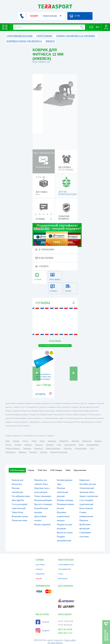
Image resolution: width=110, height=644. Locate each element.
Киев (8, 441)
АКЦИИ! (34, 16)
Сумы (59, 445)
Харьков (16, 441)
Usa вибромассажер (21, 496)
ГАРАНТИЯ (40, 574)
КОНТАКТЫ (63, 579)
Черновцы (27, 448)
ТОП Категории (17, 470)
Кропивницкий (92, 445)
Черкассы (39, 445)
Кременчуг (39, 448)
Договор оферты (55, 643)
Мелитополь (10, 452)
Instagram (42, 631)
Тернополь (68, 448)
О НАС (60, 574)
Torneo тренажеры (43, 496)
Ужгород (44, 452)
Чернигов (28, 445)
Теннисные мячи (19, 520)
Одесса (25, 441)
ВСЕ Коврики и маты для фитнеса (55, 346)
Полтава (18, 445)
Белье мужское (86, 508)
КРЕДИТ (39, 579)
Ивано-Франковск (53, 448)
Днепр (34, 441)
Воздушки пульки (20, 516)
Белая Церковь (81, 448)
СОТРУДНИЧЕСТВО (66, 565)
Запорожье (52, 441)
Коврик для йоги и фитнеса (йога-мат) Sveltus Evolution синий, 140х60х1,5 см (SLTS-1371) (43, 379)
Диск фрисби (18, 500)
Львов (42, 441)
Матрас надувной (42, 524)
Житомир (50, 445)
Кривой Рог (64, 441)
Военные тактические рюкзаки (63, 492)
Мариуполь (87, 441)
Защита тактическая (89, 496)
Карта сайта (70, 640)
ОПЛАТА (39, 569)
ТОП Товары (56, 470)
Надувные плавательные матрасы (63, 516)
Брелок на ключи (65, 533)
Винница (98, 441)
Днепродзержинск (13, 448)
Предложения (80, 470)
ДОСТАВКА (40, 565)
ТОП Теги (42, 470)
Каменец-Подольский (59, 452)
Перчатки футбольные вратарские (85, 524)
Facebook (42, 622)
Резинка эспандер (65, 500)
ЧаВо (68, 470)
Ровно (81, 445)
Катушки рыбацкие (43, 500)
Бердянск (33, 452)
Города (31, 470)
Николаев (75, 441)
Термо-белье (18, 512)
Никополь (22, 452)
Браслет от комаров (43, 504)
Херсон (9, 445)
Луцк (92, 448)
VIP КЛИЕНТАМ (64, 569)
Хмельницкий (70, 445)
